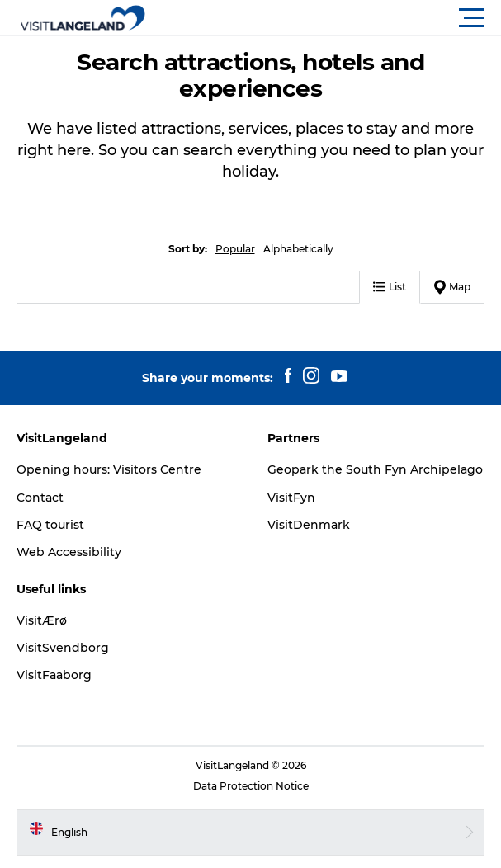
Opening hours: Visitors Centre (109, 469)
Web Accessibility (69, 552)
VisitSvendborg (63, 648)
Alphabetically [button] (298, 249)
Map (452, 287)
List (390, 287)
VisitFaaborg (54, 675)
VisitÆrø (42, 620)
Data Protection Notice (251, 786)
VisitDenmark (309, 525)
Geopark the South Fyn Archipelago (375, 469)
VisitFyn (291, 498)
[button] (325, 18)
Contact (40, 498)
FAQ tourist (50, 525)
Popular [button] (235, 249)
